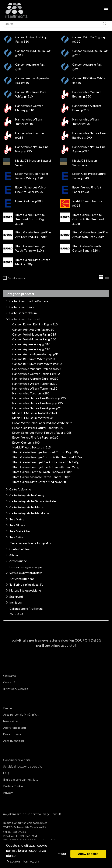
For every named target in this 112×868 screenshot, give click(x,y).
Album (14, 559)
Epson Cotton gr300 (29, 205)
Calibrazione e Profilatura (26, 612)
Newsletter (11, 725)
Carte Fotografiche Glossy (27, 499)
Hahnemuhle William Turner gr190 (35, 392)
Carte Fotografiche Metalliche (29, 517)
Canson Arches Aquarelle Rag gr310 (36, 358)
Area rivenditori (13, 744)
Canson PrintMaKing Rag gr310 (33, 333)
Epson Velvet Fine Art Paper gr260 (35, 441)
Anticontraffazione (22, 583)
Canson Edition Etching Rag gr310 (35, 328)
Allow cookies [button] (88, 854)
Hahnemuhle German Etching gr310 (36, 378)
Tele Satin (16, 541)
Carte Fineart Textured (25, 323)
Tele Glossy (17, 529)
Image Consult (51, 818)
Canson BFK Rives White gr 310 (33, 363)
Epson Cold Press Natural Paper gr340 (38, 432)
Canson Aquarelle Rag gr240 (31, 353)
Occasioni (16, 618)
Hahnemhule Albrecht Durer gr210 (35, 382)
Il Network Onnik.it (16, 693)
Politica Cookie (13, 790)
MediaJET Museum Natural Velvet (35, 417)
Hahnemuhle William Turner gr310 (35, 387)
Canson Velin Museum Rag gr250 (34, 343)
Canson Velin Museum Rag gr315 (34, 338)
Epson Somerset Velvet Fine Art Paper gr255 (42, 436)
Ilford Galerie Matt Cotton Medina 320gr (39, 486)
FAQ (6, 777)
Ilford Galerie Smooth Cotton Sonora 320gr (41, 481)
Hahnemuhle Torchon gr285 (31, 397)
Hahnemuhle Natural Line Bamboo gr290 (39, 402)
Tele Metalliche (20, 535)
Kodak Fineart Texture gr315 (31, 451)
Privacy (8, 796)
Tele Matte (17, 523)
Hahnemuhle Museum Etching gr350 (36, 373)
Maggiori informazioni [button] (23, 861)
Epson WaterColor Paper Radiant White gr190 (43, 427)
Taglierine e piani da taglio (26, 588)
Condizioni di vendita (17, 764)
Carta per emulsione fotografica (31, 547)
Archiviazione (18, 565)
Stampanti (16, 600)
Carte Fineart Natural (23, 317)
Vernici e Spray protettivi (26, 576)
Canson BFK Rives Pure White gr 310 (37, 368)
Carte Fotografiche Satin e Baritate (33, 505)
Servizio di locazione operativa (23, 770)
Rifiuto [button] (61, 854)
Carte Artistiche (20, 493)
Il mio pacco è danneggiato (21, 783)
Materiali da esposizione (25, 594)
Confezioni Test (20, 553)
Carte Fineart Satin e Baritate (29, 305)
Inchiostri (16, 606)
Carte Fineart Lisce (22, 311)
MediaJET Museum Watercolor (33, 422)
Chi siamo (10, 679)
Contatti (9, 686)
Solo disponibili (16, 282)
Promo (8, 712)
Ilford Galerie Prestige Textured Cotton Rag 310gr (30, 223)
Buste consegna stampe (26, 571)
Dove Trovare (12, 738)
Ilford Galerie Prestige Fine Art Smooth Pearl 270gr (46, 471)
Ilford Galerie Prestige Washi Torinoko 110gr (42, 476)
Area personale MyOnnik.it (21, 718)
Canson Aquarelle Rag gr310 (31, 348)
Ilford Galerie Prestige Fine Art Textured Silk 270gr (46, 466)
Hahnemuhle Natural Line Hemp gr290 (37, 407)
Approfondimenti (15, 731)
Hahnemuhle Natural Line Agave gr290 (38, 412)
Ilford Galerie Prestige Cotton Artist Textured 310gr (88, 223)
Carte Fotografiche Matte (26, 511)
